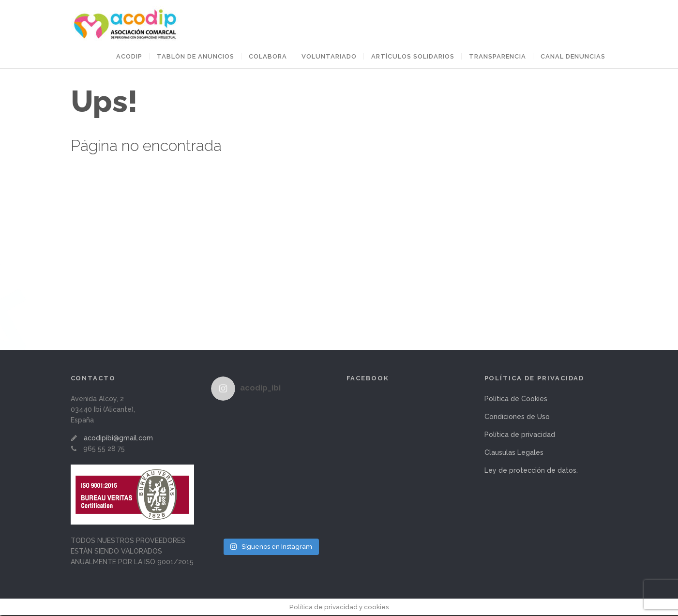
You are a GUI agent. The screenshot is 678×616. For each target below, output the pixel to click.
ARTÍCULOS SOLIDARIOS (413, 57)
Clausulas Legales (514, 453)
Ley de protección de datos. (531, 471)
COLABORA (268, 57)
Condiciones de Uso (517, 418)
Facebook (368, 379)
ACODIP (129, 57)
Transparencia (497, 57)
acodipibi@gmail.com (118, 439)
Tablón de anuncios (196, 57)
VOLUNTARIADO (329, 57)
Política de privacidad (520, 436)
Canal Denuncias (573, 57)
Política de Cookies (516, 400)
